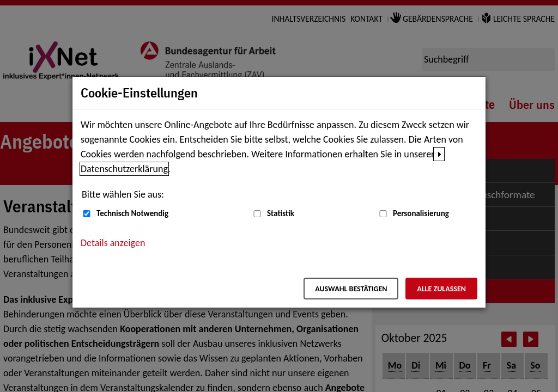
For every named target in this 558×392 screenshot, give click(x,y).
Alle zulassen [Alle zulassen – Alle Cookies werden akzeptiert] (441, 289)
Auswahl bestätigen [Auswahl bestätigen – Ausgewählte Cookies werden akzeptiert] (351, 289)
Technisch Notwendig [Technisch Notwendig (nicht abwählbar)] (132, 213)
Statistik (281, 213)
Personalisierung (421, 213)
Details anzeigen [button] (113, 243)
